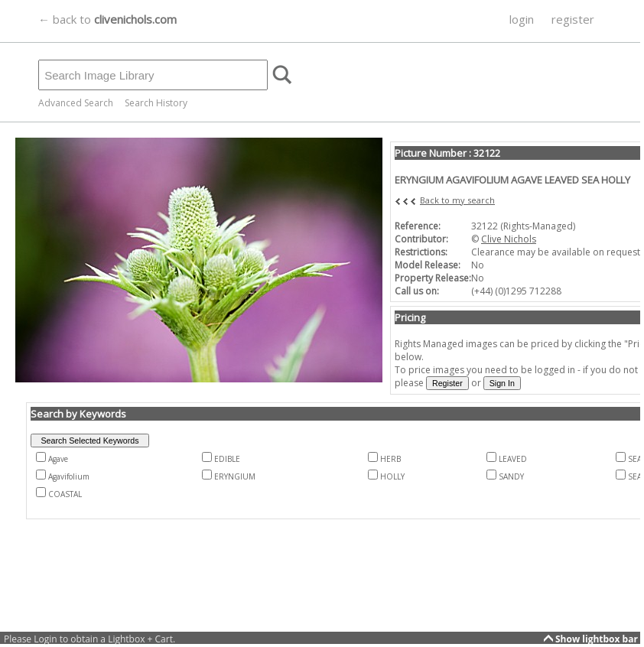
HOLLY (392, 476)
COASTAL (65, 494)
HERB (390, 459)
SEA (635, 459)
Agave (58, 459)
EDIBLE (227, 459)
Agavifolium (69, 476)
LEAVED (513, 459)
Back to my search (457, 200)
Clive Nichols (509, 239)
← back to (107, 19)
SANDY (511, 476)
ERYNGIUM (235, 476)
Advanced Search (76, 103)
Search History (156, 103)
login (522, 19)
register (573, 19)
